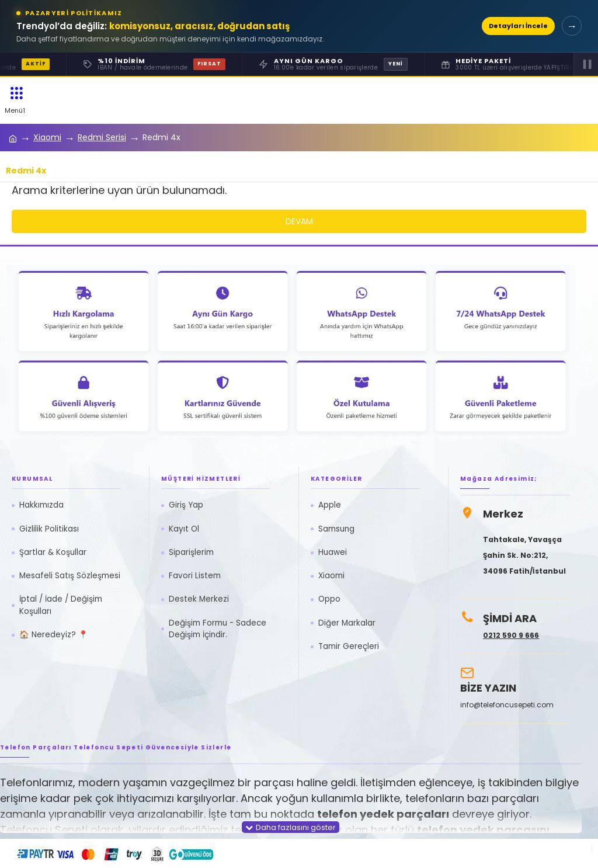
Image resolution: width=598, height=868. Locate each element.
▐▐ (586, 64)
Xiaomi (47, 137)
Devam (299, 221)
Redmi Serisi (102, 137)
